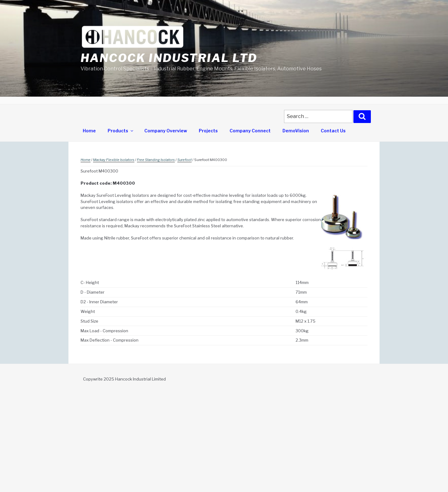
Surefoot (184, 160)
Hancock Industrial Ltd (169, 58)
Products (121, 131)
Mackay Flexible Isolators (114, 160)
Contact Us (333, 131)
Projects (208, 131)
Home (89, 131)
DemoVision (296, 131)
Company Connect (250, 131)
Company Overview (166, 131)
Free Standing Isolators (156, 160)
